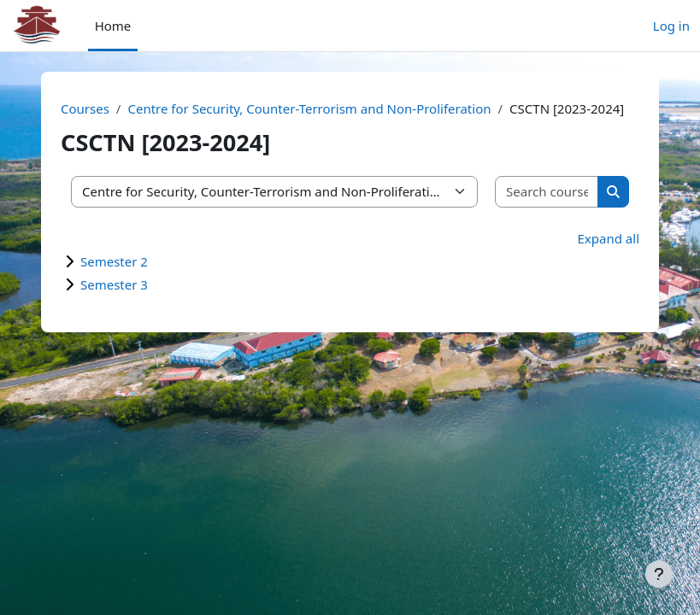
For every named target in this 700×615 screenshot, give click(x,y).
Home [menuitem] (113, 26)
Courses (85, 108)
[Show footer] (659, 574)
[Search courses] (547, 192)
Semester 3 (114, 284)
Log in (671, 26)
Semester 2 (114, 261)
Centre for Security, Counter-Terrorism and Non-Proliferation (309, 108)
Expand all (609, 238)
